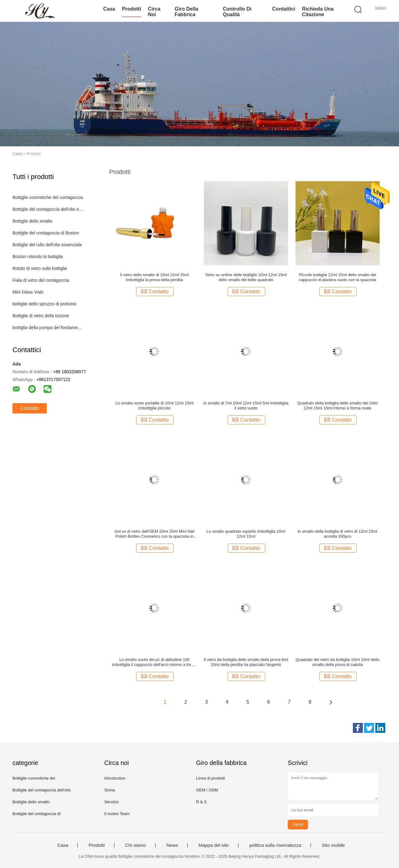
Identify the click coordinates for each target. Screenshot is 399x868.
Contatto (30, 408)
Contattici (284, 9)
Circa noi (154, 12)
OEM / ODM (207, 790)
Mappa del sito (214, 845)
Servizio (111, 802)
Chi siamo (136, 845)
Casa (109, 9)
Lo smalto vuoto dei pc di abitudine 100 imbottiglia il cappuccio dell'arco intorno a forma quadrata (154, 662)
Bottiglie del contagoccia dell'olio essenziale (48, 209)
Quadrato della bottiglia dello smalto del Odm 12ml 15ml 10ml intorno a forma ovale (337, 406)
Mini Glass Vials (28, 292)
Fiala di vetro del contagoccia (41, 280)
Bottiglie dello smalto (32, 221)
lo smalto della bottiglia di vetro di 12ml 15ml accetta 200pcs (337, 534)
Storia (109, 790)
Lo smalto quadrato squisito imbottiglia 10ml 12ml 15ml (246, 534)
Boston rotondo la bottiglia (38, 257)
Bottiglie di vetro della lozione (41, 316)
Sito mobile (333, 845)
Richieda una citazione (318, 12)
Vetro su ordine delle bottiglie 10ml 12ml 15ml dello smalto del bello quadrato (246, 277)
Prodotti (131, 9)
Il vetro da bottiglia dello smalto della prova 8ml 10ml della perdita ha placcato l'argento (246, 662)
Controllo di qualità (237, 12)
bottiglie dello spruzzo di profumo (44, 304)
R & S (201, 802)
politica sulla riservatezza (275, 845)
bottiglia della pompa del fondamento (48, 328)
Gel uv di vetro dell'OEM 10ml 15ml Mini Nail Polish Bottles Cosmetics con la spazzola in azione (154, 534)
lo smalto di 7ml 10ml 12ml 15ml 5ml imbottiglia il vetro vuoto (246, 406)
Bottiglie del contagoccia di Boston (46, 233)
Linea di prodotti (211, 778)
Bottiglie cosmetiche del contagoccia (48, 197)
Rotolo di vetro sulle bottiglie (40, 268)
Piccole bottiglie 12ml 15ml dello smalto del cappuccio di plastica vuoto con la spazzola (337, 277)
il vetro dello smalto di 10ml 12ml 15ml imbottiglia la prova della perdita (154, 277)
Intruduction (115, 778)
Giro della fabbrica (186, 12)
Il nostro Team (117, 814)
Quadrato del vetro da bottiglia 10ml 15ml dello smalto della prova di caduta (337, 662)
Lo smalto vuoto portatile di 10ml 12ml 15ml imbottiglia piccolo (154, 406)
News (172, 845)
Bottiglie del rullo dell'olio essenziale (47, 245)
